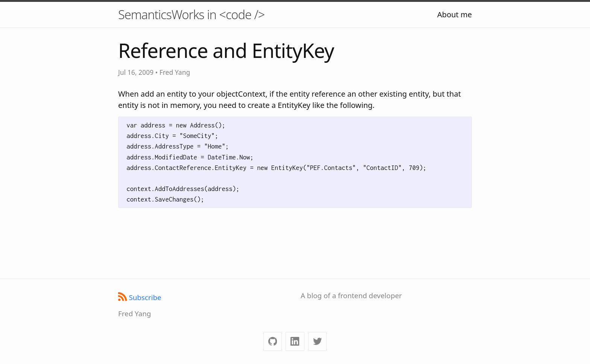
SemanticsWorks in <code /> (191, 14)
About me (455, 14)
